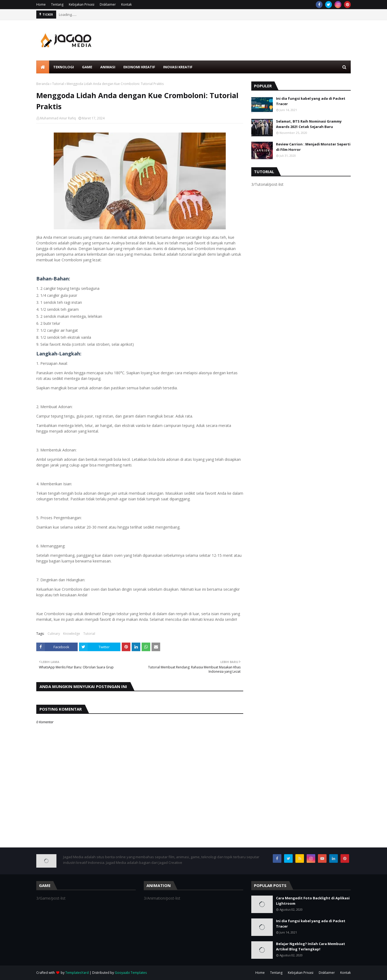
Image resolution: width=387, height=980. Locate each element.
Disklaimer (108, 4)
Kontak (126, 4)
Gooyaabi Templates (131, 973)
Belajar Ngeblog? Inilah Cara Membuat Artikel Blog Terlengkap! (311, 946)
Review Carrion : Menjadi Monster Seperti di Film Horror (313, 147)
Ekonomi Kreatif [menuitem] (139, 67)
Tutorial (58, 84)
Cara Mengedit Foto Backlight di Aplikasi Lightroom (313, 901)
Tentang (57, 4)
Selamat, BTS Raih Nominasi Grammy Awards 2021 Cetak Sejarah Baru (309, 124)
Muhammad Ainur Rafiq (58, 118)
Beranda (43, 84)
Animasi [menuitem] (108, 67)
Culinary (54, 634)
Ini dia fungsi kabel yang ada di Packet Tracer (311, 101)
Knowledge (72, 634)
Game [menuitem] (87, 67)
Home (41, 4)
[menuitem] (43, 67)
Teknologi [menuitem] (64, 67)
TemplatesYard (77, 973)
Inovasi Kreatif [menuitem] (178, 67)
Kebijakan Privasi (82, 4)
